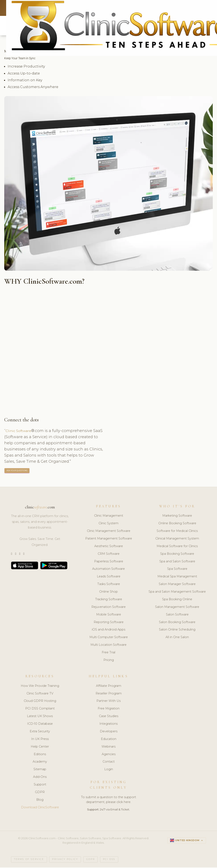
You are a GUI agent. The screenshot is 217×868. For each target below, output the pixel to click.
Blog (40, 800)
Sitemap (40, 770)
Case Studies (109, 717)
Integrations (108, 724)
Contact (109, 763)
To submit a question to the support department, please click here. (108, 800)
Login (109, 770)
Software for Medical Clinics (177, 532)
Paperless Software (109, 562)
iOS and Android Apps (108, 631)
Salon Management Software (177, 608)
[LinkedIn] (20, 555)
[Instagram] (16, 555)
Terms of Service (29, 860)
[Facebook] (24, 555)
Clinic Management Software (109, 532)
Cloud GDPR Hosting (40, 702)
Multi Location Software (108, 646)
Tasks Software (109, 585)
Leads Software (109, 577)
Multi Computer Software (109, 638)
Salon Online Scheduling (177, 631)
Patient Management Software (109, 539)
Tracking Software (109, 600)
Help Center (40, 747)
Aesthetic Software (109, 547)
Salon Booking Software (177, 623)
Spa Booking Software (177, 555)
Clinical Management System (177, 539)
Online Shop (108, 592)
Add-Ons (40, 778)
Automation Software (108, 570)
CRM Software (109, 555)
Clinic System (108, 524)
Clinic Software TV (40, 694)
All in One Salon (177, 638)
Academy (40, 763)
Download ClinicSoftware (40, 808)
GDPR (40, 793)
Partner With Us (108, 702)
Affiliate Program (109, 687)
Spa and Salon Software (177, 562)
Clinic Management (109, 517)
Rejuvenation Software (108, 608)
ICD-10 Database (40, 724)
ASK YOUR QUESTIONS (17, 471)
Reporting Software (109, 623)
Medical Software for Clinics (177, 547)
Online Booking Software (177, 524)
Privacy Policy (65, 860)
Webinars (108, 747)
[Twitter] (12, 555)
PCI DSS (109, 860)
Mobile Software (109, 615)
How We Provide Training (40, 687)
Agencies (109, 755)
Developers (109, 732)
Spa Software (177, 570)
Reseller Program (109, 694)
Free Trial (108, 653)
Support (40, 785)
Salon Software (177, 615)
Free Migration (109, 709)
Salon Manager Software (177, 585)
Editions (40, 755)
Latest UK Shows (40, 717)
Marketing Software (177, 517)
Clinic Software (20, 431)
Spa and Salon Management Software (177, 592)
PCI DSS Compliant (40, 709)
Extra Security (40, 732)
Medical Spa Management (177, 577)
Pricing (109, 661)
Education (109, 740)
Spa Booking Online (177, 600)
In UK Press (40, 740)
